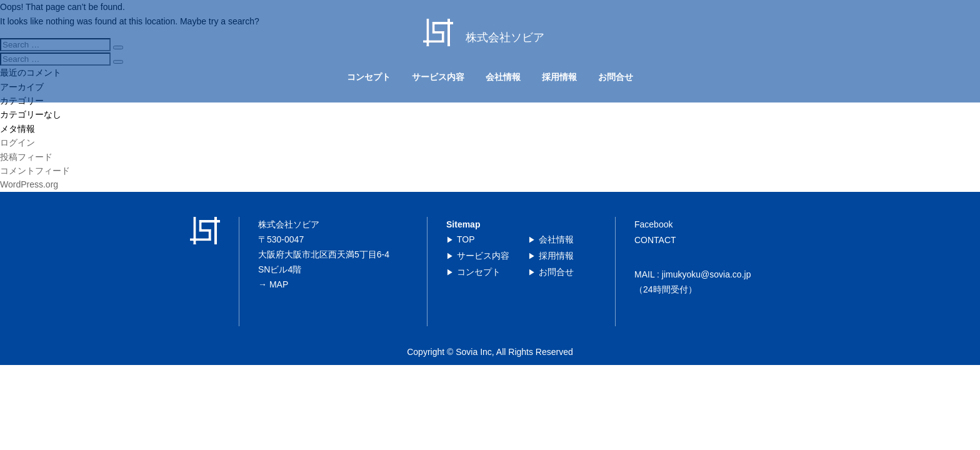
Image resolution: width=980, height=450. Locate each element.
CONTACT (655, 240)
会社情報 (503, 77)
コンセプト (369, 77)
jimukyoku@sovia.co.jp (707, 274)
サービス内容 (438, 77)
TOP (466, 239)
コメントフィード (35, 171)
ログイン (17, 142)
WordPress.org (29, 184)
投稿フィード (26, 157)
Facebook (653, 224)
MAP (279, 284)
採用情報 (559, 77)
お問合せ (616, 77)
